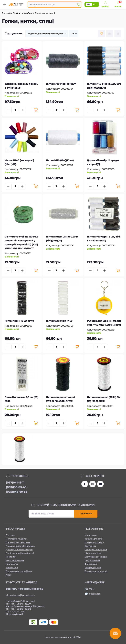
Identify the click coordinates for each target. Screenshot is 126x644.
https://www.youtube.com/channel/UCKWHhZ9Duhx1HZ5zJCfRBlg (100, 484)
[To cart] (36, 110)
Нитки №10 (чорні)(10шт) (61, 84)
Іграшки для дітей (94, 539)
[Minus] (8, 110)
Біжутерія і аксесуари (96, 557)
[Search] (79, 4)
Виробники (12, 568)
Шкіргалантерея (93, 553)
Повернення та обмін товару (21, 546)
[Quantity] (15, 110)
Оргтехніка (90, 546)
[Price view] (118, 34)
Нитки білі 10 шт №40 (59, 321)
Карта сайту (12, 564)
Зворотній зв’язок (15, 560)
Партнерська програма (18, 542)
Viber (92, 589)
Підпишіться (86, 514)
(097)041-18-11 (15, 483)
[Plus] (22, 110)
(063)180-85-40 (16, 487)
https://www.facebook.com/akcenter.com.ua (85, 484)
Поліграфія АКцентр (16, 539)
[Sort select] (46, 34)
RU (95, 4)
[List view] (110, 34)
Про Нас (10, 535)
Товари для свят (93, 568)
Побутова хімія (92, 560)
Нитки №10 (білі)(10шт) (60, 160)
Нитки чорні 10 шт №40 (19, 321)
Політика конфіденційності (20, 553)
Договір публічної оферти (19, 550)
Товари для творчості (96, 571)
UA (89, 4)
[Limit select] (74, 34)
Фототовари (91, 564)
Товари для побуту (94, 542)
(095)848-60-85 (17, 492)
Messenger (95, 594)
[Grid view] (101, 34)
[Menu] (4, 4)
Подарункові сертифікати (19, 571)
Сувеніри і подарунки (96, 550)
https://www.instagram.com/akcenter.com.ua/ (93, 484)
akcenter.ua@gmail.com (20, 595)
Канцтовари (91, 535)
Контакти (11, 557)
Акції (8, 575)
